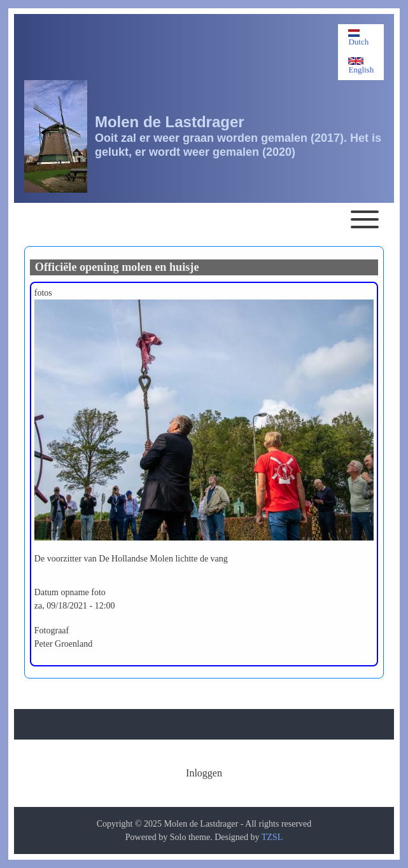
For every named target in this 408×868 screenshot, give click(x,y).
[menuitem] (204, 773)
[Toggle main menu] (204, 219)
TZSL (272, 837)
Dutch (358, 38)
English (361, 66)
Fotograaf (52, 630)
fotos (43, 293)
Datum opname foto (70, 592)
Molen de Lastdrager (170, 122)
